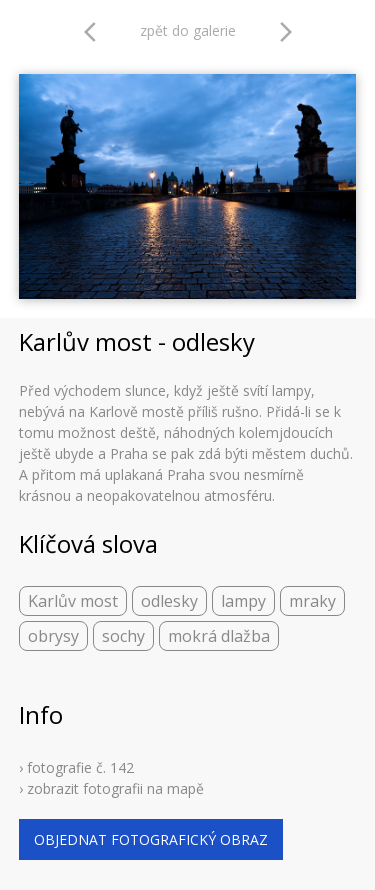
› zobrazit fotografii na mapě (111, 788)
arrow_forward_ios (286, 32)
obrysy (53, 636)
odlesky (169, 601)
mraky (312, 601)
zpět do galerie (188, 30)
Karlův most (73, 601)
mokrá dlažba (219, 636)
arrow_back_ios (96, 32)
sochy (123, 636)
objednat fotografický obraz (151, 839)
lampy (243, 601)
